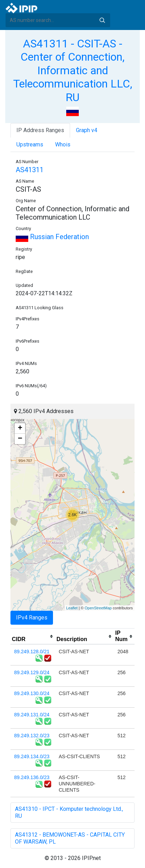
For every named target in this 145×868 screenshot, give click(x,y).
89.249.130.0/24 (32, 693)
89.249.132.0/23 (32, 736)
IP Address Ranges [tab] (40, 130)
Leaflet (72, 608)
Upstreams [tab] (30, 144)
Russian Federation (52, 237)
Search (102, 20)
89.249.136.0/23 (32, 777)
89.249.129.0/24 (32, 672)
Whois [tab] (63, 144)
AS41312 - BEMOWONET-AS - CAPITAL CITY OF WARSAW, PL (70, 838)
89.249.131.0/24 (32, 715)
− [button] (20, 439)
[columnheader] (33, 637)
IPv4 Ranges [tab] (32, 618)
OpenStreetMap (98, 608)
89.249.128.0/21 (32, 652)
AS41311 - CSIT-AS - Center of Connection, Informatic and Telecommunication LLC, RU (73, 70)
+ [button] (20, 428)
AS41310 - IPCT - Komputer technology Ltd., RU (69, 812)
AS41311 (30, 170)
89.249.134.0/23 (32, 756)
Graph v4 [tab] (87, 130)
